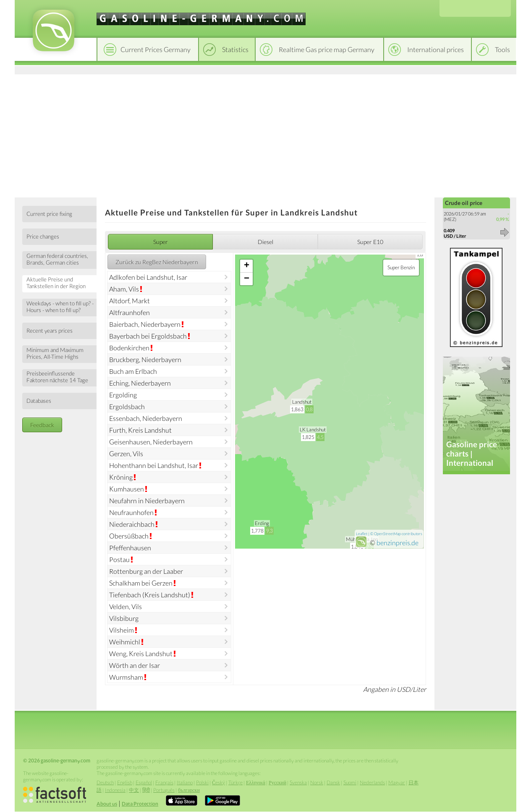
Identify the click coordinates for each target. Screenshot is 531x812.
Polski (202, 782)
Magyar (397, 782)
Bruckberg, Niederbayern (145, 359)
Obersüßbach (129, 536)
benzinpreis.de (398, 543)
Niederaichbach (132, 524)
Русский (277, 782)
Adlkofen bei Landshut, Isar (148, 277)
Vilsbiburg (124, 618)
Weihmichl (125, 642)
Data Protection (140, 804)
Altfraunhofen (129, 312)
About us (107, 804)
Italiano (185, 782)
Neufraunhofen (131, 512)
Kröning (121, 477)
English (125, 782)
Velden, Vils (126, 606)
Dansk (333, 782)
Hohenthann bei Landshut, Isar (154, 465)
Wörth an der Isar (135, 665)
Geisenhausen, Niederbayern (151, 442)
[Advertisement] (265, 134)
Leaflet (362, 534)
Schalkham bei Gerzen (141, 583)
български (189, 790)
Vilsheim (122, 630)
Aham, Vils (124, 289)
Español (144, 782)
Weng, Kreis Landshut (141, 653)
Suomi (350, 782)
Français (164, 782)
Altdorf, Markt (129, 301)
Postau (119, 559)
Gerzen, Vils (126, 453)
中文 (134, 790)
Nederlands (372, 782)
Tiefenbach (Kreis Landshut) (150, 595)
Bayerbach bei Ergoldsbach (148, 336)
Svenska (298, 782)
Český (218, 782)
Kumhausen (127, 489)
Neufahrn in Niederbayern (147, 501)
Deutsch (105, 782)
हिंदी (146, 790)
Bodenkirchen (129, 348)
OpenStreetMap (387, 534)
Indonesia (115, 790)
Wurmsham (126, 677)
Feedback (42, 425)
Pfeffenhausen (130, 548)
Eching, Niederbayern (140, 383)
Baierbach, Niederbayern (145, 324)
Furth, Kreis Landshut (140, 430)
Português (164, 790)
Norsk (317, 782)
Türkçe (235, 782)
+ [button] (247, 266)
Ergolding (123, 395)
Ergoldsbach (127, 406)
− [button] (247, 279)
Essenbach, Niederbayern (146, 418)
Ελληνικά (256, 782)
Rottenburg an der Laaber (146, 571)
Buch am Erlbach (133, 371)
